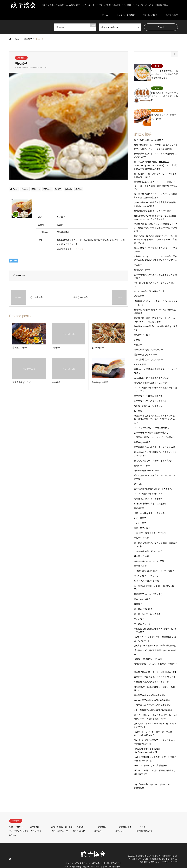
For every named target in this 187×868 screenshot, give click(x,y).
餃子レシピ (120, 824)
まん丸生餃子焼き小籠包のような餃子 (151, 371)
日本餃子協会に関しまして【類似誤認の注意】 (155, 665)
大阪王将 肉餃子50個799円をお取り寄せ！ (153, 698)
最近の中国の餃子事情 (111, 860)
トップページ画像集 (126, 15)
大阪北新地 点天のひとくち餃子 (149, 353)
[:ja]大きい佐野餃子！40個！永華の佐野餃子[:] (155, 639)
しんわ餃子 (79, 249)
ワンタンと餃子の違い (92, 856)
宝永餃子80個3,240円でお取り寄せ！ (151, 689)
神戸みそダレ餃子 (142, 436)
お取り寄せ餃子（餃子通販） (63, 820)
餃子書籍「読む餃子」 (144, 602)
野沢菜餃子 (139, 502)
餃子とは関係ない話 (60, 824)
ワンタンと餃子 (150, 15)
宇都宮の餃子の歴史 (73, 860)
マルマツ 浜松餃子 (142, 531)
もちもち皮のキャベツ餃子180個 (149, 554)
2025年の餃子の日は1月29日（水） (150, 285)
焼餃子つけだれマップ (92, 860)
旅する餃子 (139, 477)
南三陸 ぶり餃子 (141, 559)
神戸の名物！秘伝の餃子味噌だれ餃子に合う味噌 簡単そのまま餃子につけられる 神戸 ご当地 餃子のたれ (155, 233)
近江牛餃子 (139, 289)
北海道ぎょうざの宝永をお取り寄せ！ (151, 376)
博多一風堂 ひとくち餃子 (146, 348)
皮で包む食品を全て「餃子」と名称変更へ (153, 454)
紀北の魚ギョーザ (142, 263)
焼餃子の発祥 (172, 15)
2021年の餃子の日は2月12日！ (148, 487)
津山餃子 (138, 258)
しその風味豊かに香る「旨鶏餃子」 (150, 497)
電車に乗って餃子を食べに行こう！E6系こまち (156, 670)
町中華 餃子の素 (141, 549)
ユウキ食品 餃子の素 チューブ (148, 545)
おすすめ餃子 (36, 820)
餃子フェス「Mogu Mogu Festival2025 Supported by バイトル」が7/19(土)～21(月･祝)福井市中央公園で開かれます (156, 159)
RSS (10, 852)
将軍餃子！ (139, 597)
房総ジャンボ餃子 (142, 459)
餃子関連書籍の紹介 (144, 824)
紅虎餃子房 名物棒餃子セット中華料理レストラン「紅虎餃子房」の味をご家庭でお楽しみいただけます (156, 221)
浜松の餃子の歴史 (142, 521)
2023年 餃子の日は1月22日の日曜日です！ (154, 421)
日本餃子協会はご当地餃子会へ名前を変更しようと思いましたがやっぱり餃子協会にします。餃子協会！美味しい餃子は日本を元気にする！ (153, 852)
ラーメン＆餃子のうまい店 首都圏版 (151, 759)
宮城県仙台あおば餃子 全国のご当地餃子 (153, 204)
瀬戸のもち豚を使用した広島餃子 (149, 507)
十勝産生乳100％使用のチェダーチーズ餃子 (154, 564)
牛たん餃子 (139, 612)
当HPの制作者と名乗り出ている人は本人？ (154, 482)
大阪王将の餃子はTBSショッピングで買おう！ (155, 431)
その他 (143, 820)
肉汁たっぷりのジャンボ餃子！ (148, 492)
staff (24, 276)
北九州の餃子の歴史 (111, 856)
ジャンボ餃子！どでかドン (146, 569)
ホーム (105, 15)
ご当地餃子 (21, 58)
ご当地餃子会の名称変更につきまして (151, 675)
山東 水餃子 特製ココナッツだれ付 (150, 526)
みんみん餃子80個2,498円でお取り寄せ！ (153, 693)
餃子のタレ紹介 (79, 824)
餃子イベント (36, 824)
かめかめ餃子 (140, 358)
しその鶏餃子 (140, 511)
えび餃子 (138, 333)
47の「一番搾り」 (16, 820)
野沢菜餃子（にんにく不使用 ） (149, 587)
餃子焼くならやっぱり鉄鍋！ (147, 607)
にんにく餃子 (140, 516)
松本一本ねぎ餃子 (142, 592)
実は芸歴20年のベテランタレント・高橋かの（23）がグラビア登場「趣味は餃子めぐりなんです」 (156, 179)
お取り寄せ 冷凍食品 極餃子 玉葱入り (151, 426)
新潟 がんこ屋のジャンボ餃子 (148, 574)
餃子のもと (99, 824)
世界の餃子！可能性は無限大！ (148, 389)
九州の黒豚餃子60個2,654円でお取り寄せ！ (154, 703)
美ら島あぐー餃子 (142, 328)
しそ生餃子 (139, 404)
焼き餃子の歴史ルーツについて (148, 399)
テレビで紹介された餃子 (19, 824)
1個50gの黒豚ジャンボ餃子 (146, 464)
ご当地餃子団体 (125, 820)
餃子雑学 (13, 828)
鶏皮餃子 (138, 338)
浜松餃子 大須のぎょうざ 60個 (148, 652)
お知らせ (80, 820)
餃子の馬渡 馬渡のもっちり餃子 (149, 133)
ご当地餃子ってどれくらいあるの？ (150, 394)
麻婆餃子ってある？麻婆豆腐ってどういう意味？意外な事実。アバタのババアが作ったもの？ (154, 412)
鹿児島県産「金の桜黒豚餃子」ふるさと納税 (154, 440)
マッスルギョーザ (142, 617)
